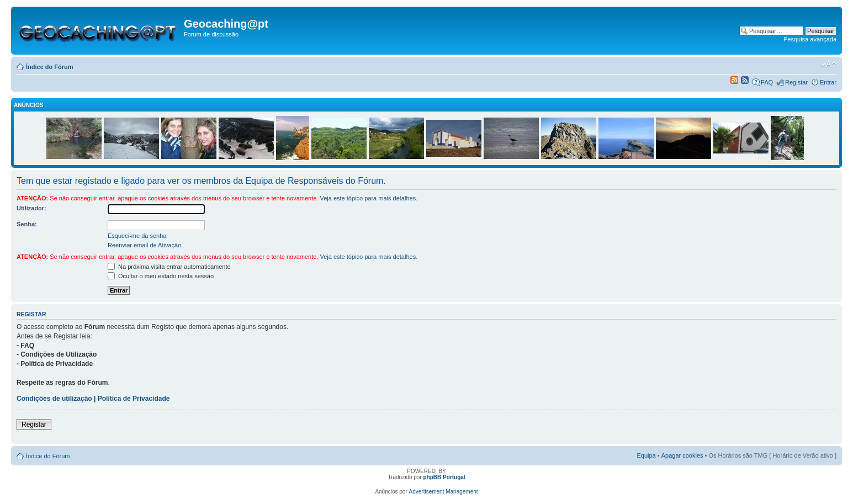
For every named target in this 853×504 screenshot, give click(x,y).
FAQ (767, 82)
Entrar (828, 82)
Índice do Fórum (50, 67)
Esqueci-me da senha (137, 236)
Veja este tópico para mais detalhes (368, 198)
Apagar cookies (682, 455)
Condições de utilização (54, 399)
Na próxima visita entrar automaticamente (169, 267)
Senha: (27, 224)
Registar (796, 82)
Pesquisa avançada (810, 39)
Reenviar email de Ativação (144, 245)
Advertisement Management (444, 492)
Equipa (646, 455)
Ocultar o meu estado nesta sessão (161, 276)
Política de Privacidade (134, 399)
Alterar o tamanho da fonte (828, 65)
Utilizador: (31, 208)
